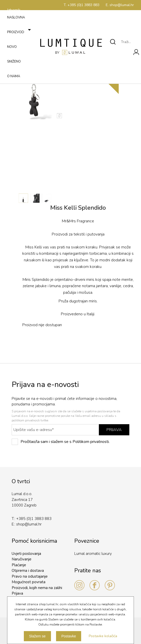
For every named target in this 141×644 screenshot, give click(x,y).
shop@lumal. (27, 524)
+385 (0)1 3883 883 (34, 519)
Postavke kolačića (103, 636)
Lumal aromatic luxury (93, 554)
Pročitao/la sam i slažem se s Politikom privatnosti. (61, 442)
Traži (113, 42)
